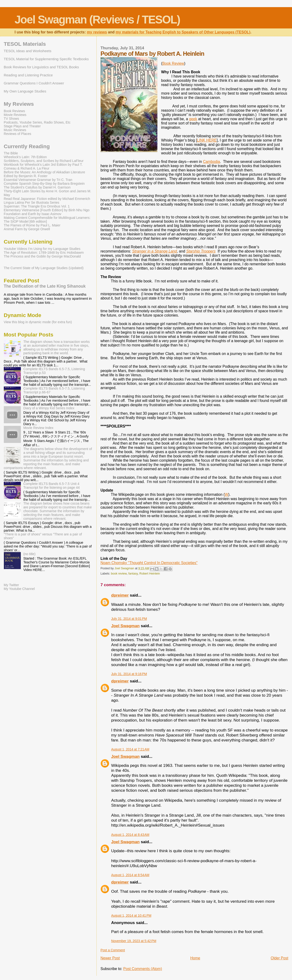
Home (195, 958)
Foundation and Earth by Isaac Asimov (33, 214)
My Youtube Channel (19, 589)
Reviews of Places (18, 134)
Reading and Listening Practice (28, 75)
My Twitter (11, 585)
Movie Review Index (38, 428)
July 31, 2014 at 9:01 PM (129, 619)
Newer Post (110, 958)
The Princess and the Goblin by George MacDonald (42, 256)
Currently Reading (27, 146)
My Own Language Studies (25, 91)
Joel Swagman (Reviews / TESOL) (97, 20)
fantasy (133, 574)
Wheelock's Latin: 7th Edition (25, 157)
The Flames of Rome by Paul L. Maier (32, 225)
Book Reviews (14, 111)
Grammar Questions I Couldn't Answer (34, 83)
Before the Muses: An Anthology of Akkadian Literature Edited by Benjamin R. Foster (44, 174)
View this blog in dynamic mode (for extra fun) (38, 322)
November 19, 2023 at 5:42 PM (134, 941)
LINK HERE (207, 140)
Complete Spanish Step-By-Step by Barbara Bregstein (44, 184)
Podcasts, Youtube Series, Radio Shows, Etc (37, 122)
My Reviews (19, 104)
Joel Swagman (125, 626)
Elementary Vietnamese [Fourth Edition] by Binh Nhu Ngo (47, 210)
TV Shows (11, 119)
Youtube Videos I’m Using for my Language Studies (42, 249)
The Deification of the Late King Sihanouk (45, 286)
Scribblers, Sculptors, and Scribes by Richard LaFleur (44, 161)
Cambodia (211, 162)
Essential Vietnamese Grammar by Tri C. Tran (38, 180)
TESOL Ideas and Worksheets (28, 51)
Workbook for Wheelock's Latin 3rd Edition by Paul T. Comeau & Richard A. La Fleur (43, 166)
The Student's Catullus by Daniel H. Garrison (37, 187)
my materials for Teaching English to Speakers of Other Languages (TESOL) (183, 32)
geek (193, 119)
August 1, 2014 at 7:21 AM (130, 749)
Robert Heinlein (150, 574)
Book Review (173, 63)
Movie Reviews (15, 115)
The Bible (11, 153)
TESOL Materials (25, 44)
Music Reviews (15, 130)
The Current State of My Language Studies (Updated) (44, 268)
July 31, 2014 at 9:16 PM (129, 674)
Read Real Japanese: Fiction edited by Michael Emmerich (47, 199)
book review (119, 574)
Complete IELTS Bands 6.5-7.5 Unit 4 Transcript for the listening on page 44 (51, 486)
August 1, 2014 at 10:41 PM (131, 916)
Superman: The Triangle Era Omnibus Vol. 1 (37, 206)
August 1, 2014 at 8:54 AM (130, 875)
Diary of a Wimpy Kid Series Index (49, 408)
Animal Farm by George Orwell (27, 229)
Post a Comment (113, 950)
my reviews (97, 32)
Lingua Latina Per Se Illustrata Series (32, 202)
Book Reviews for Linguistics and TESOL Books (41, 67)
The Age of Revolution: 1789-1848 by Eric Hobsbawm (44, 253)
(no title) (29, 554)
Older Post (279, 958)
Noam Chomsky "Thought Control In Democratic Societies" (149, 563)
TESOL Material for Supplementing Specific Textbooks (46, 59)
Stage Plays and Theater (22, 126)
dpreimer (120, 595)
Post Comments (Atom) (143, 969)
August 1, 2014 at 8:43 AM (130, 835)
